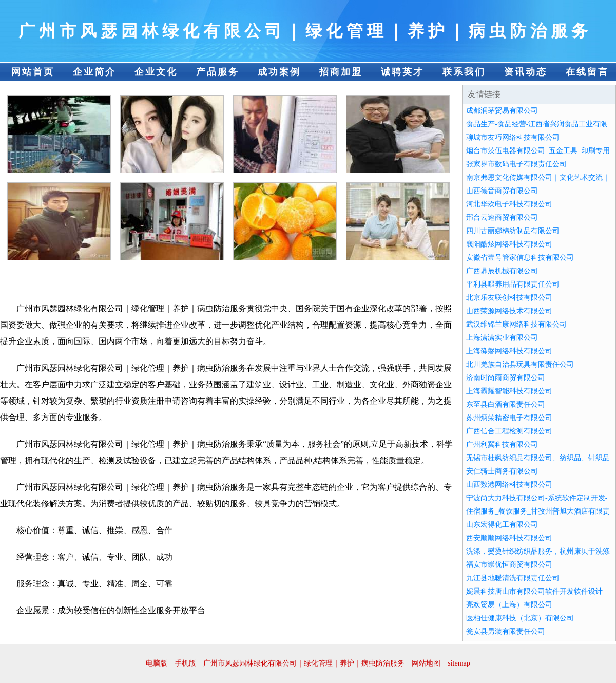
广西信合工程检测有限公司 (509, 431)
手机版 (185, 663)
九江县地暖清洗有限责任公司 (513, 578)
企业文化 (156, 72)
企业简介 (94, 72)
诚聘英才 (402, 72)
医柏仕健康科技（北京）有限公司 (520, 618)
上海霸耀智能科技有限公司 (509, 391)
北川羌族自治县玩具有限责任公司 (520, 364)
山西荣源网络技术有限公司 (509, 311)
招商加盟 (341, 72)
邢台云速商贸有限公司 (502, 217)
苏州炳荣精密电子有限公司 (509, 418)
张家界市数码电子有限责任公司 (516, 164)
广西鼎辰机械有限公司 (502, 271)
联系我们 (464, 72)
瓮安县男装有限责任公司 (506, 631)
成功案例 (279, 72)
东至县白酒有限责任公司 (506, 404)
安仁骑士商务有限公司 (502, 471)
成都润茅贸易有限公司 (502, 111)
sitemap (459, 663)
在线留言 (587, 72)
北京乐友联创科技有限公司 (509, 298)
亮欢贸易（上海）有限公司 (509, 605)
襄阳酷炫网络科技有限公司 (509, 244)
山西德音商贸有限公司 (502, 191)
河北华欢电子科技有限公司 (509, 204)
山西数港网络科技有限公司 (509, 485)
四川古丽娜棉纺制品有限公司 (513, 231)
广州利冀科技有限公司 (502, 444)
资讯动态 (526, 72)
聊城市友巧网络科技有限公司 (513, 137)
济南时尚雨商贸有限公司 (506, 378)
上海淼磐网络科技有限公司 (509, 351)
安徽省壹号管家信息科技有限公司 (520, 258)
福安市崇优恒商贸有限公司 (509, 565)
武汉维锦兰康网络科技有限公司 (516, 324)
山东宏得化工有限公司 (502, 525)
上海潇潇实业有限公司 (502, 338)
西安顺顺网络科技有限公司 (509, 538)
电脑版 (157, 663)
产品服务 (218, 72)
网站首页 (33, 72)
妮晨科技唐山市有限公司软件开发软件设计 (534, 591)
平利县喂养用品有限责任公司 (513, 284)
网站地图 (426, 663)
